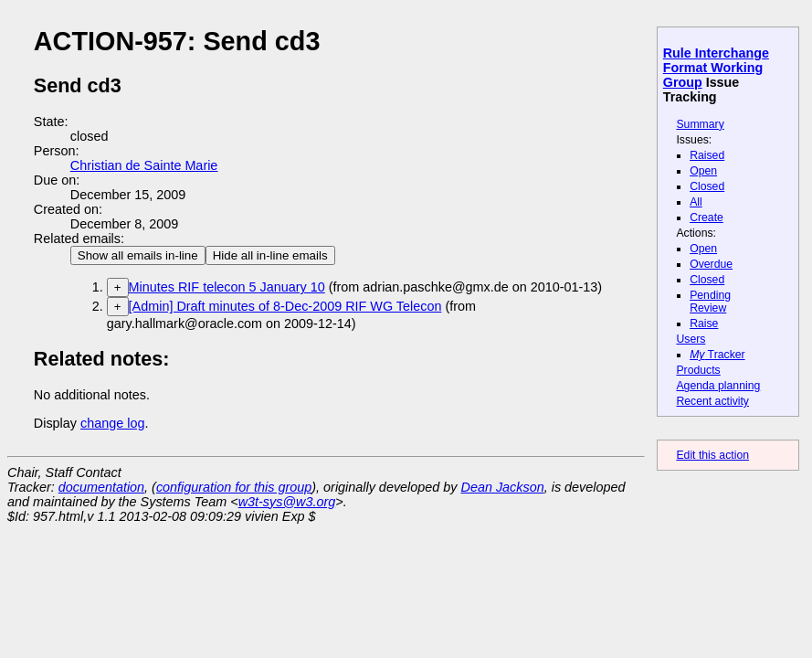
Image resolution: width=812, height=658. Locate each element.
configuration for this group (234, 487)
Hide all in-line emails (270, 255)
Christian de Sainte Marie (144, 165)
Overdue (711, 264)
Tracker (717, 355)
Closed (707, 186)
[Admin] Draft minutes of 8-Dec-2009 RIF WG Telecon (285, 306)
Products (698, 370)
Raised (707, 155)
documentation (101, 487)
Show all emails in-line (138, 255)
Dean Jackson (503, 487)
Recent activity (712, 401)
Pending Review (710, 302)
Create (707, 218)
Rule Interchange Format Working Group (716, 68)
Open (703, 171)
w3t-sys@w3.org (287, 502)
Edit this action (712, 455)
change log (112, 423)
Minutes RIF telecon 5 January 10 (227, 287)
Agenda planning (718, 386)
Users (691, 339)
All (696, 202)
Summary (700, 124)
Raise (704, 324)
